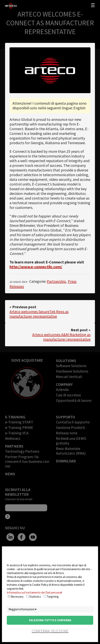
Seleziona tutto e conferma (50, 620)
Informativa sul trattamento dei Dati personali (34, 592)
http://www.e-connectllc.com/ (36, 267)
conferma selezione (50, 631)
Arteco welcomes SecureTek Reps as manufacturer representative (39, 314)
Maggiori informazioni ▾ (23, 609)
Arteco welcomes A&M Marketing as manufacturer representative (61, 337)
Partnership (56, 281)
